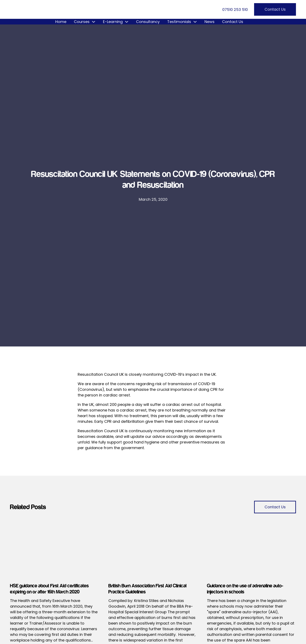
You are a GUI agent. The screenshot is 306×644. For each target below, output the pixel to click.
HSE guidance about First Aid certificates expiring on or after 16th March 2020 (49, 589)
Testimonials (179, 22)
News (210, 22)
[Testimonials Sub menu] (195, 22)
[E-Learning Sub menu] (127, 22)
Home (61, 22)
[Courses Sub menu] (94, 22)
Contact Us (275, 9)
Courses (82, 22)
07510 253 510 (235, 10)
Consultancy (148, 22)
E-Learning (113, 22)
